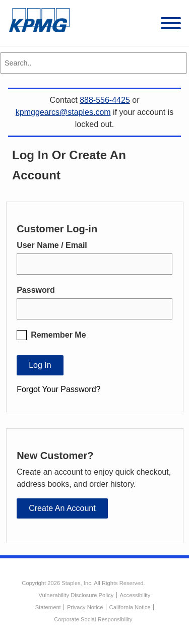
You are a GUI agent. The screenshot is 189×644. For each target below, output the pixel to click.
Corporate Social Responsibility (93, 619)
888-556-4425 (105, 100)
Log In (40, 365)
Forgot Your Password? (58, 389)
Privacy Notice (85, 607)
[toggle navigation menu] (171, 25)
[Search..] (93, 63)
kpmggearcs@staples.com (63, 112)
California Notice (130, 607)
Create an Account (62, 508)
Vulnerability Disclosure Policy (76, 595)
